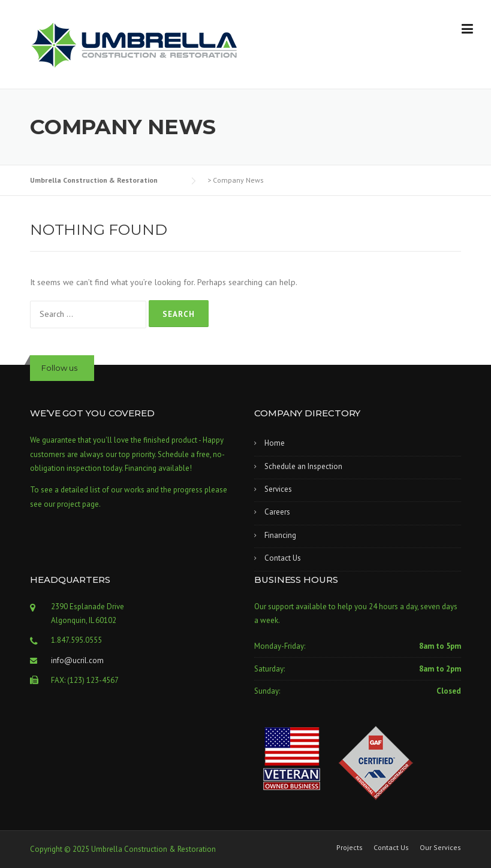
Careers (277, 512)
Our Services (440, 848)
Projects (350, 848)
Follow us (59, 368)
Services (278, 489)
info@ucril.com (77, 660)
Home (275, 443)
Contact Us (283, 558)
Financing (280, 535)
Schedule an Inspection (303, 466)
